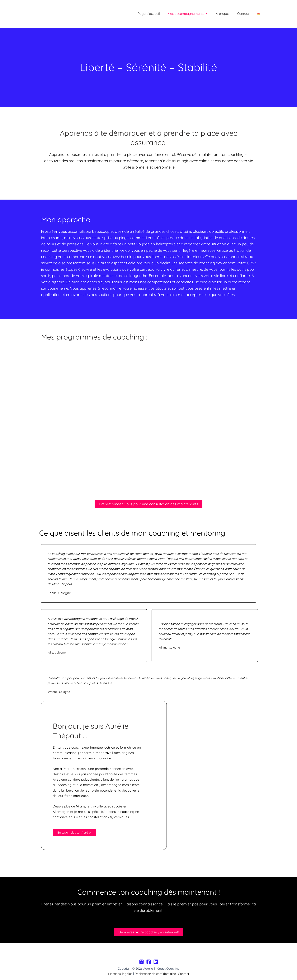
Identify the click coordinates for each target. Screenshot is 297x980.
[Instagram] (141, 962)
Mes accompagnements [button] (192, 14)
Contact (245, 14)
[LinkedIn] (156, 962)
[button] (210, 14)
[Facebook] (149, 962)
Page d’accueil (154, 14)
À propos (226, 14)
